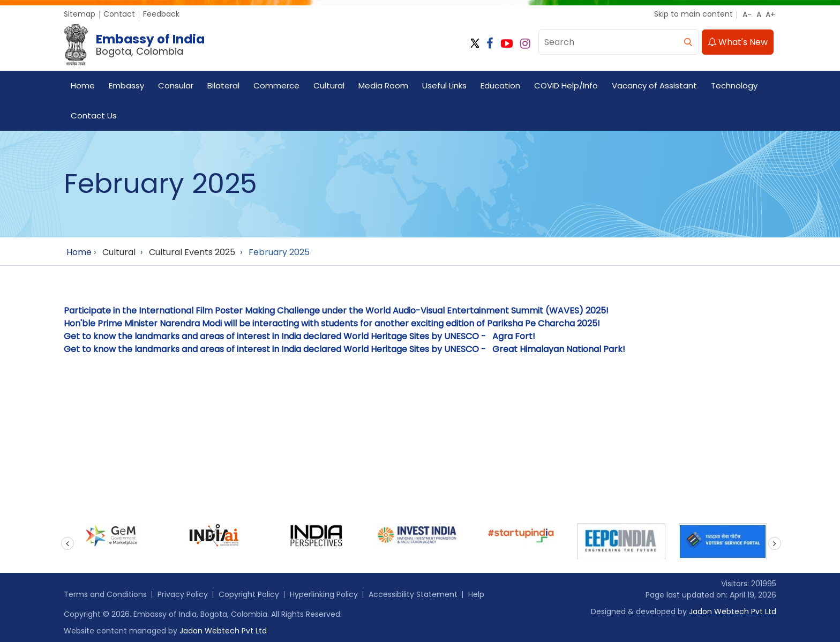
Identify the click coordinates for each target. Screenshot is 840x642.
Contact (119, 14)
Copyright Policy (249, 594)
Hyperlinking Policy (324, 594)
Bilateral (223, 85)
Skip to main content (693, 14)
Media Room (383, 85)
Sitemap (80, 14)
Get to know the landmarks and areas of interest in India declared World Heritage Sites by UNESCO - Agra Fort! (299, 336)
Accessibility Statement (413, 594)
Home (83, 85)
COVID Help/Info (566, 85)
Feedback (161, 14)
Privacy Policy (183, 594)
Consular (176, 85)
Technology (734, 85)
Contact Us (94, 115)
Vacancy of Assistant (654, 85)
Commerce (276, 85)
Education (500, 85)
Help (476, 594)
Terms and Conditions (105, 594)
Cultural (329, 85)
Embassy (126, 85)
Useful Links (444, 85)
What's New (738, 42)
